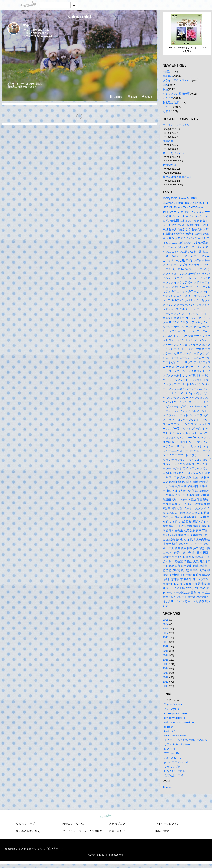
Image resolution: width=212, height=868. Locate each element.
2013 (166, 673)
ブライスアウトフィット (177, 80)
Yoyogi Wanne (173, 704)
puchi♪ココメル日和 (176, 762)
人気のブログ (117, 824)
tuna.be (106, 816)
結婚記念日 (169, 165)
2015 (166, 664)
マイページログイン (167, 824)
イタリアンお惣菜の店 (176, 94)
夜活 (165, 89)
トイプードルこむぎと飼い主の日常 (186, 740)
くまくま (168, 98)
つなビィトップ (25, 824)
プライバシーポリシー (76, 831)
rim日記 (169, 727)
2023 (166, 629)
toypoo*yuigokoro (175, 718)
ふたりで (168, 107)
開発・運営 (162, 831)
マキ (26, 25)
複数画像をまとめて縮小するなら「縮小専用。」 (34, 849)
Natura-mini (79, 17)
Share (147, 97)
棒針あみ (168, 76)
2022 (166, 633)
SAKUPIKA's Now (175, 736)
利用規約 (97, 831)
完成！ (167, 111)
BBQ (166, 85)
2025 (166, 620)
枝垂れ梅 (168, 141)
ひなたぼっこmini (175, 771)
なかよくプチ (172, 767)
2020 (166, 642)
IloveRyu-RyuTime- (176, 713)
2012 (166, 677)
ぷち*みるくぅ (173, 758)
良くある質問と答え (28, 831)
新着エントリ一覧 (73, 824)
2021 (166, 637)
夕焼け (167, 71)
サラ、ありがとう (173, 153)
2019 (166, 646)
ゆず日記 (170, 731)
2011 (166, 682)
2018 (166, 651)
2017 (166, 655)
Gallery (116, 97)
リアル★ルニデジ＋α (177, 744)
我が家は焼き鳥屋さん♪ (177, 177)
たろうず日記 (172, 709)
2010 (166, 686)
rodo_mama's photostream (180, 722)
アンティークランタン (176, 125)
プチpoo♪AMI (172, 753)
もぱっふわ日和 (174, 775)
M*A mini (170, 749)
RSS (167, 787)
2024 (166, 624)
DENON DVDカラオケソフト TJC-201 (187, 48)
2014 (166, 668)
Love (132, 97)
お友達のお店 (171, 102)
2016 (166, 660)
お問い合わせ (117, 831)
